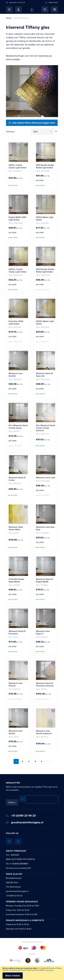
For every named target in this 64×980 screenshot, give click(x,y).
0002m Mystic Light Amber (45, 322)
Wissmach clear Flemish (16, 684)
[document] (32, 973)
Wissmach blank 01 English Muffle (44, 580)
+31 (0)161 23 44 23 (21, 815)
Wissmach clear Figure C (43, 632)
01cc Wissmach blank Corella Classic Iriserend (45, 428)
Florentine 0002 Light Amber (16, 322)
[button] (9, 9)
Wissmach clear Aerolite (16, 375)
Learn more (49, 970)
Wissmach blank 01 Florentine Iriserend (45, 684)
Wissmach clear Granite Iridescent (44, 732)
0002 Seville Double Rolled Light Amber (45, 270)
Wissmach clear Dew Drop (45, 528)
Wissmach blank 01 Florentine (17, 632)
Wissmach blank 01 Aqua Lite (44, 375)
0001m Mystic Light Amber (45, 218)
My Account (18, 9)
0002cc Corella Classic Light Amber (18, 270)
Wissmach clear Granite (16, 732)
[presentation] (42, 799)
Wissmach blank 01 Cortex (17, 479)
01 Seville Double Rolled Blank (16, 580)
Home (9, 18)
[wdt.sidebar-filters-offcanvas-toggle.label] (32, 123)
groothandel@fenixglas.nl (25, 822)
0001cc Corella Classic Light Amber (18, 166)
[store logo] (32, 9)
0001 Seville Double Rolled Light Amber (45, 166)
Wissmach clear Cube (46, 477)
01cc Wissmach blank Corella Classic (18, 427)
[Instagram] (18, 841)
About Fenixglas (16, 851)
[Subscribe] (22, 799)
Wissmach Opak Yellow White (16, 528)
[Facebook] (9, 841)
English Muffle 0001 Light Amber (17, 218)
